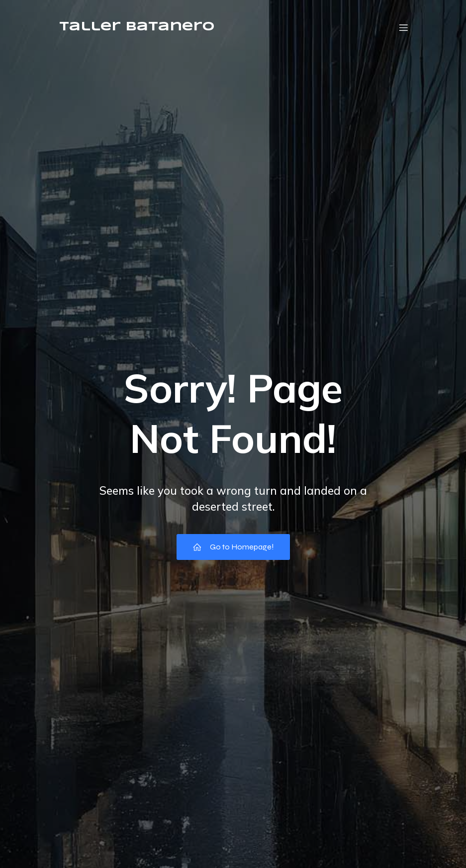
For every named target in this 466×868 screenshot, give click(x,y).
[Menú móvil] (404, 27)
